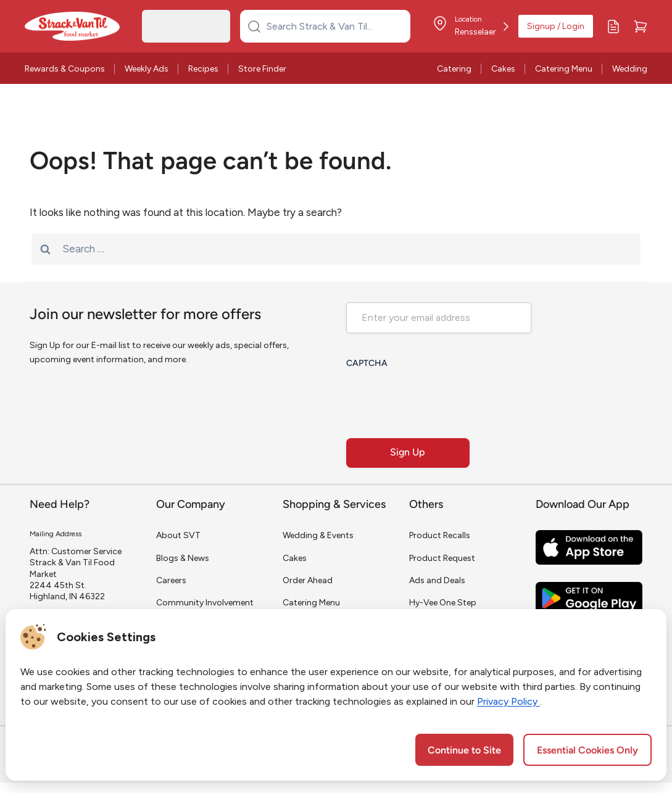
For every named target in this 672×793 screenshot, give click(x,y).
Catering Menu (564, 69)
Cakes (503, 69)
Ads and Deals (437, 580)
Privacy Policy (508, 701)
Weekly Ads (147, 69)
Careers (171, 580)
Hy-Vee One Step (443, 603)
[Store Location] (471, 27)
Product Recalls (440, 535)
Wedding (630, 69)
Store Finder (262, 69)
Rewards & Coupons (65, 69)
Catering (454, 69)
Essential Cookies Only (587, 751)
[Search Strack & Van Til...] (333, 26)
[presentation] (440, 399)
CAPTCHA (367, 364)
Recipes (203, 69)
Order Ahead (308, 580)
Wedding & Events (318, 535)
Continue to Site (464, 751)
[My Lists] (613, 27)
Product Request (442, 558)
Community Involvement (205, 603)
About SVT (178, 535)
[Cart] (641, 27)
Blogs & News (183, 558)
